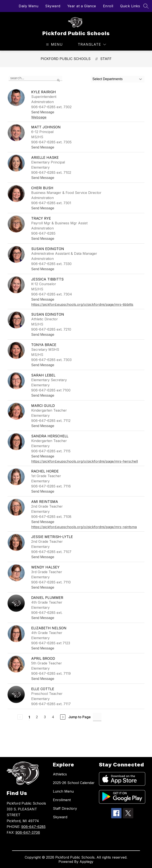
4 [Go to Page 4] (53, 717)
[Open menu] (54, 44)
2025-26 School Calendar (74, 783)
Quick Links (130, 6)
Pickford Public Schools (66, 59)
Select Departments (108, 79)
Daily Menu (28, 6)
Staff (106, 59)
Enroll (108, 6)
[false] (35, 78)
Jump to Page (80, 717)
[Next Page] (63, 717)
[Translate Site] (92, 44)
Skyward (53, 6)
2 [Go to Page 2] (37, 717)
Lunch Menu (63, 791)
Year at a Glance (82, 6)
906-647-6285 (33, 827)
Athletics (60, 774)
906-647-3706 (28, 832)
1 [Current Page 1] (29, 717)
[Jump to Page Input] (97, 717)
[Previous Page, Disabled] (20, 717)
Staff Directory (65, 808)
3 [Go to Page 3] (45, 717)
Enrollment (62, 800)
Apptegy (86, 862)
